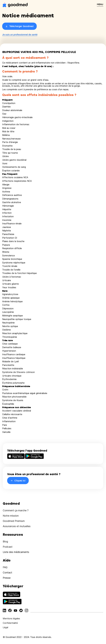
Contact (7, 573)
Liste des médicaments (16, 552)
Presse (7, 578)
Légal (5, 627)
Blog (5, 541)
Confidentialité (10, 623)
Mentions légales (11, 618)
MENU (100, 4)
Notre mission (11, 516)
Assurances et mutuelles (17, 526)
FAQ (5, 567)
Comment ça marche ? (16, 510)
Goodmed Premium (14, 521)
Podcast (8, 547)
